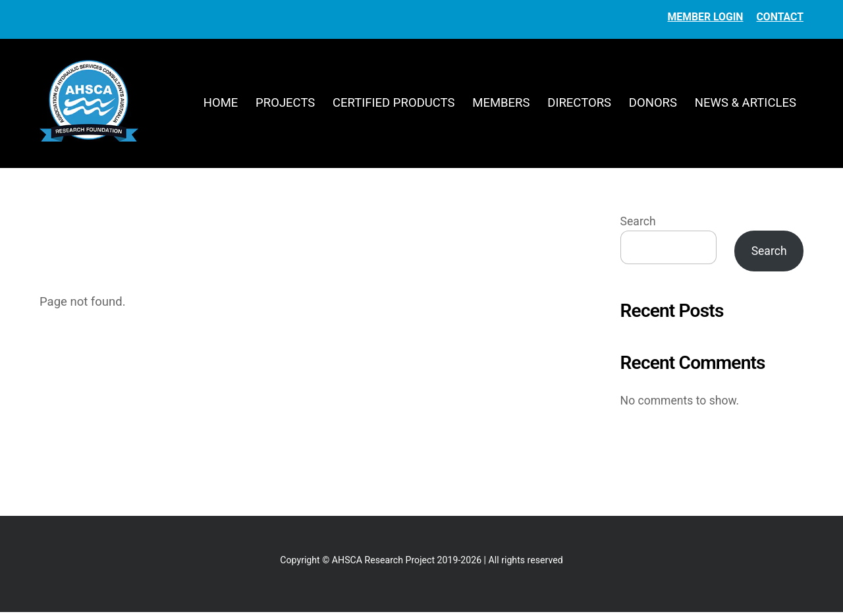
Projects (285, 105)
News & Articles (746, 105)
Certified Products (394, 105)
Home (221, 105)
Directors (579, 105)
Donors (653, 105)
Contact (780, 17)
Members (501, 105)
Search (638, 225)
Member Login (705, 17)
